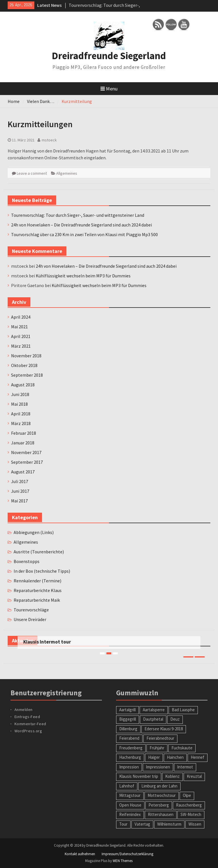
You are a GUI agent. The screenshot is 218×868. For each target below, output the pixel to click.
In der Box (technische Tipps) (42, 571)
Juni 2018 (20, 394)
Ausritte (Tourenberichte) (39, 552)
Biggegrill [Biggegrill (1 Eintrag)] (128, 719)
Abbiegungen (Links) (34, 532)
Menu (109, 89)
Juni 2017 (20, 491)
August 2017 (23, 472)
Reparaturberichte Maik (37, 600)
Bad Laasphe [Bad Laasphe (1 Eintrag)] (183, 710)
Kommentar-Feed (30, 724)
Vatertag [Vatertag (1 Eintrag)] (142, 824)
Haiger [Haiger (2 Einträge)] (154, 757)
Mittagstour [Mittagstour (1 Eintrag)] (130, 795)
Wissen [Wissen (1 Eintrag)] (195, 824)
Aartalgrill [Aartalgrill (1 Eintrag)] (127, 710)
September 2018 (27, 375)
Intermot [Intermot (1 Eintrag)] (185, 767)
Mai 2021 (19, 327)
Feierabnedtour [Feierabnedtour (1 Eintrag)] (160, 738)
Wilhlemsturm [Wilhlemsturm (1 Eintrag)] (169, 824)
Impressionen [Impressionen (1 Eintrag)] (158, 767)
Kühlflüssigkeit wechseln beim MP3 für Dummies (83, 276)
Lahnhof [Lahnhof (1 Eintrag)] (127, 786)
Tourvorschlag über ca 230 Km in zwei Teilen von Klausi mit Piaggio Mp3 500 (84, 234)
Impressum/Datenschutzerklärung (127, 854)
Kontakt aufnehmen (80, 854)
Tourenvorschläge (31, 610)
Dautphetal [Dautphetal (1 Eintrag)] (153, 719)
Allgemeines (67, 173)
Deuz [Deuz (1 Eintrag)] (175, 719)
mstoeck (49, 140)
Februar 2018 (24, 433)
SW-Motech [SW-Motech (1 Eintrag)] (191, 814)
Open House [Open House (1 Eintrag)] (130, 805)
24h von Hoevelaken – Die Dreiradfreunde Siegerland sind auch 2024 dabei (81, 225)
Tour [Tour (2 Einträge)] (123, 824)
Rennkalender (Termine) (37, 581)
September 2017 (27, 462)
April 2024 (21, 317)
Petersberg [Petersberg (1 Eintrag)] (159, 805)
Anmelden (24, 710)
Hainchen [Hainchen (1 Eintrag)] (175, 757)
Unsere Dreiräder (30, 619)
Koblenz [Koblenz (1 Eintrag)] (172, 776)
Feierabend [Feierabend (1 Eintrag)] (129, 738)
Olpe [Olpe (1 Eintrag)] (187, 795)
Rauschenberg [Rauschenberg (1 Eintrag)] (189, 805)
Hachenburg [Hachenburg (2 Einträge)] (130, 757)
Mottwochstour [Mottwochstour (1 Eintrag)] (162, 795)
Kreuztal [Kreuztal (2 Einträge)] (194, 776)
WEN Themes (123, 861)
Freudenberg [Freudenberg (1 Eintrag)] (131, 748)
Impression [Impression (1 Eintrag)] (129, 767)
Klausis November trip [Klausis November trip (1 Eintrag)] (139, 776)
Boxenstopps (27, 561)
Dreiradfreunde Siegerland (109, 56)
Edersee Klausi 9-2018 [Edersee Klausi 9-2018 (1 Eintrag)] (164, 729)
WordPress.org (28, 731)
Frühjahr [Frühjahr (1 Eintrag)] (157, 748)
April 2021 (21, 336)
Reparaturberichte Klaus (38, 590)
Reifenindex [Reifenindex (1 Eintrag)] (130, 814)
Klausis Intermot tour (47, 642)
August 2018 (23, 385)
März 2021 (21, 346)
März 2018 (21, 423)
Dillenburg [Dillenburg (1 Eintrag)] (128, 729)
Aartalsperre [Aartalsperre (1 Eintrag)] (154, 710)
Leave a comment (32, 173)
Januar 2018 (23, 443)
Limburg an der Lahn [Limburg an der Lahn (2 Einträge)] (159, 786)
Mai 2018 (19, 404)
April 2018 (21, 414)
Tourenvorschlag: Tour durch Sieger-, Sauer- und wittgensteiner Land (78, 215)
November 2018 (26, 356)
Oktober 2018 (24, 365)
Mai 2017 (19, 501)
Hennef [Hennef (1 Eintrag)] (198, 757)
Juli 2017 (20, 481)
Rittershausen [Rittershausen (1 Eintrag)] (161, 814)
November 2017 (26, 452)
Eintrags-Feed (27, 717)
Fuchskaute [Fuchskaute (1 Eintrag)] (182, 748)
